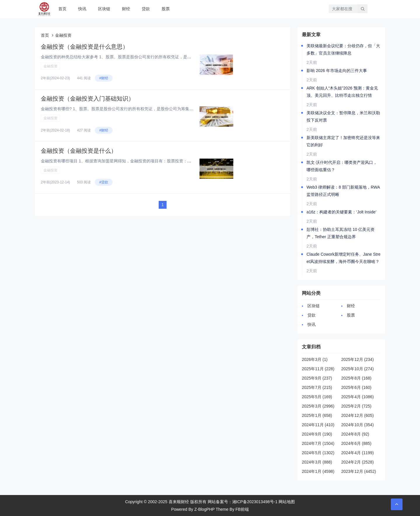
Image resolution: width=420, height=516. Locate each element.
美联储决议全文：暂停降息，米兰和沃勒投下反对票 (343, 116)
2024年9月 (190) (317, 434)
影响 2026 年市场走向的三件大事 (337, 71)
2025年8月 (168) (356, 378)
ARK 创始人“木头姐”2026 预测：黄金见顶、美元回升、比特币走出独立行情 (342, 92)
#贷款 (104, 182)
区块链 (104, 9)
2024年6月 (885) (356, 443)
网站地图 (287, 502)
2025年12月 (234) (357, 359)
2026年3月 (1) (315, 359)
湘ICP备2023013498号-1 (255, 502)
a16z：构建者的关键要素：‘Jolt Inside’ (342, 212)
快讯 (82, 9)
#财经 (104, 78)
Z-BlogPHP (204, 509)
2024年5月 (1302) (318, 453)
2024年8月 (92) (355, 434)
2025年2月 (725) (356, 406)
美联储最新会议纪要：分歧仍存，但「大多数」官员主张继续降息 (343, 49)
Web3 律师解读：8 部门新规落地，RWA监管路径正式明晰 (343, 191)
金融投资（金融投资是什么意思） (85, 47)
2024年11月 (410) (318, 425)
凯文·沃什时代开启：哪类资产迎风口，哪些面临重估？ (342, 166)
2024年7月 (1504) (318, 443)
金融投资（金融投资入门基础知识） (87, 99)
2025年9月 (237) (317, 378)
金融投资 (50, 66)
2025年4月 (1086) (357, 397)
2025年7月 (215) (317, 387)
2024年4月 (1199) (357, 453)
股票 (166, 9)
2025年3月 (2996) (318, 406)
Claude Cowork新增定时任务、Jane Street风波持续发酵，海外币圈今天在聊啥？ (344, 258)
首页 (62, 9)
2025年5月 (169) (317, 397)
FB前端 (242, 509)
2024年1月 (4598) (318, 471)
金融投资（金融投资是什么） (79, 151)
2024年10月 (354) (357, 425)
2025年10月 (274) (357, 369)
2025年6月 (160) (356, 387)
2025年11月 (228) (318, 369)
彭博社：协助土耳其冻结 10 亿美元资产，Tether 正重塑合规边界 (341, 233)
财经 (126, 9)
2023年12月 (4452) (359, 471)
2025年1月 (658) (317, 415)
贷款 (146, 9)
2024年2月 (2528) (357, 462)
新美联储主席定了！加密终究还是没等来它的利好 (343, 141)
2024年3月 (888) (317, 462)
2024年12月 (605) (357, 415)
